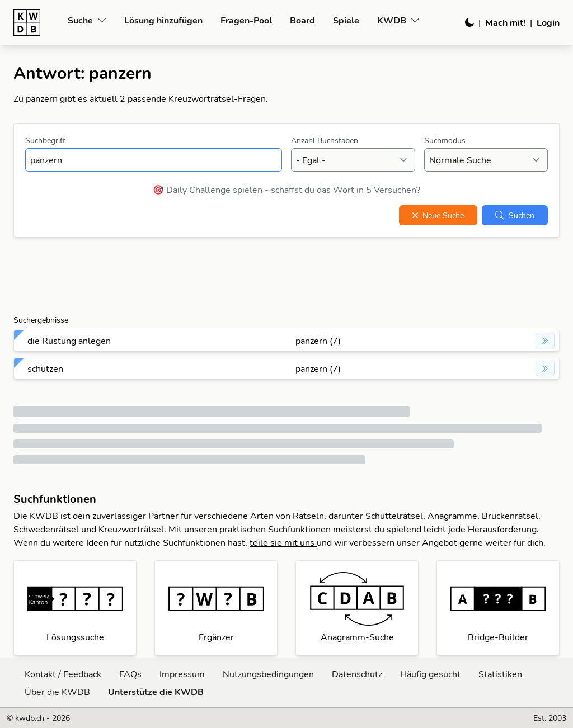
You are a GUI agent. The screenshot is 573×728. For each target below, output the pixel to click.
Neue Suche (438, 215)
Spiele (346, 20)
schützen (45, 368)
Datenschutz (357, 674)
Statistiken (500, 674)
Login (548, 22)
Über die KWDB (57, 692)
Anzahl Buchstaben (325, 140)
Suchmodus (445, 140)
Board (302, 20)
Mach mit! (505, 22)
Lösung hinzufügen (163, 20)
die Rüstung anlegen (69, 341)
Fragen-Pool (246, 20)
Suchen (515, 215)
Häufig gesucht (430, 674)
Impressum (182, 674)
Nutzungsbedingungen (268, 674)
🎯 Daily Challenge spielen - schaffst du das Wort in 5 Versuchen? (286, 190)
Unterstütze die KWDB (156, 692)
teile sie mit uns (283, 542)
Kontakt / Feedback (63, 674)
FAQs (130, 674)
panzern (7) (318, 341)
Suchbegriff (45, 140)
